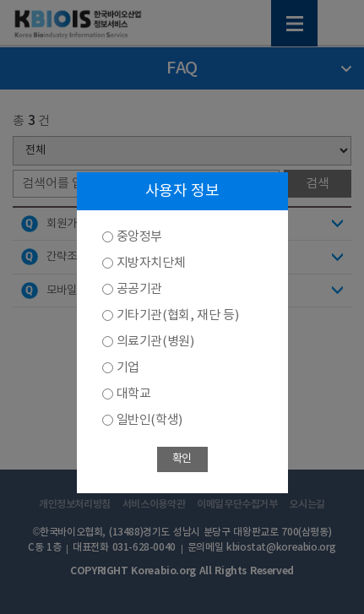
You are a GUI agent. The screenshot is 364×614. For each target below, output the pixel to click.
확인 (182, 459)
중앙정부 (139, 237)
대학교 (134, 394)
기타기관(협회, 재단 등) (178, 315)
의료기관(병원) (155, 342)
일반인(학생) (149, 420)
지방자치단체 (151, 263)
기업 (128, 368)
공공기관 (139, 289)
